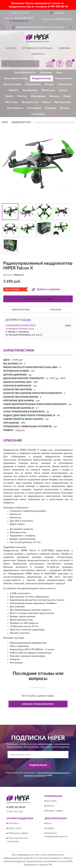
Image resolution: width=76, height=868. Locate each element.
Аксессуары (38, 114)
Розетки (22, 96)
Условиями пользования (35, 775)
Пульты (47, 102)
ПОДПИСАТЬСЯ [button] (38, 765)
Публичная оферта (18, 833)
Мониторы (12, 102)
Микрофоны (38, 96)
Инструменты (15, 108)
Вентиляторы (63, 102)
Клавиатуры (65, 84)
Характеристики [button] (21, 310)
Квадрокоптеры (42, 78)
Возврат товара (55, 811)
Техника (64, 108)
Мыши (67, 96)
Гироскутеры (30, 90)
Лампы (9, 96)
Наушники (46, 72)
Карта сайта (15, 828)
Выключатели (30, 102)
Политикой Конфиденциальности (53, 773)
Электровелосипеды (16, 78)
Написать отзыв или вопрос (38, 704)
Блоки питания (13, 84)
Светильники (33, 84)
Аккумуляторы (64, 78)
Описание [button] (55, 310)
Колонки (54, 96)
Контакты (38, 54)
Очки (59, 72)
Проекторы (48, 90)
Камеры (49, 84)
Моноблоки (34, 108)
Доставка (52, 801)
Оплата (50, 806)
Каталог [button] (11, 48)
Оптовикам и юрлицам (37, 48)
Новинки (64, 48)
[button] (19, 20)
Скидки (50, 828)
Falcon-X (20, 430)
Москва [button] (26, 320)
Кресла (63, 90)
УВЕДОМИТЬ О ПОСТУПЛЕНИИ (38, 299)
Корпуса (14, 90)
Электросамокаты (25, 72)
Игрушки (50, 108)
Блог (49, 823)
